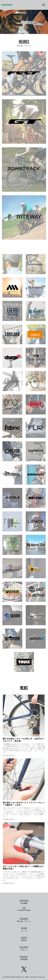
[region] (24, 22)
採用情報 (24, 958)
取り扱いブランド (24, 920)
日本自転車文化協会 (24, 909)
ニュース (24, 929)
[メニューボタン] (45, 5)
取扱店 (24, 939)
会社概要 (24, 902)
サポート (24, 948)
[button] (20, 32)
